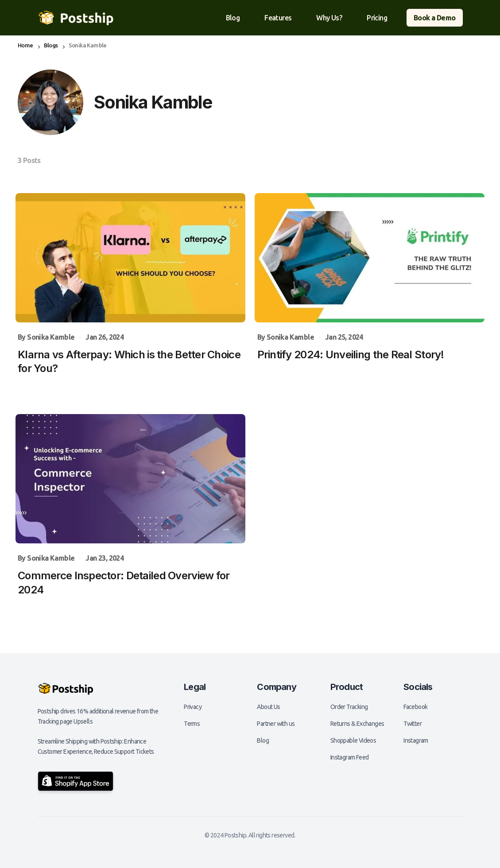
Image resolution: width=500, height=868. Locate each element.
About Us (268, 707)
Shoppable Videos (353, 740)
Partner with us (276, 724)
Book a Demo (434, 18)
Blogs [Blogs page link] (51, 45)
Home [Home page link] (25, 45)
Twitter (413, 724)
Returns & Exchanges (357, 724)
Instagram (416, 740)
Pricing (377, 18)
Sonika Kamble (51, 337)
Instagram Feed (350, 757)
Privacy (193, 707)
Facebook (415, 707)
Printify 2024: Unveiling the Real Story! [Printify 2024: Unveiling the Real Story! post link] (351, 355)
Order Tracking (349, 707)
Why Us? (329, 18)
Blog (233, 18)
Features (278, 18)
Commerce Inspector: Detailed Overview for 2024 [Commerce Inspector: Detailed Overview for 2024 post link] (124, 582)
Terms (192, 724)
